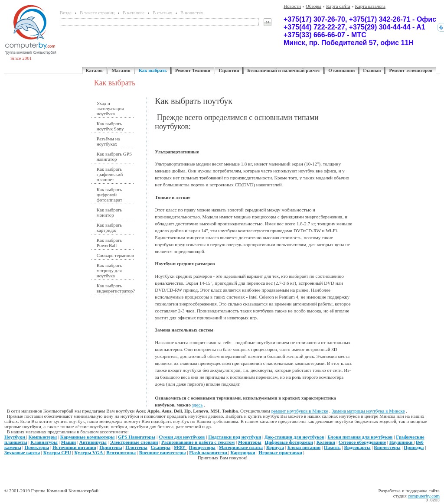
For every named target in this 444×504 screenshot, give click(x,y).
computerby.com (424, 496)
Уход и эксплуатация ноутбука (110, 108)
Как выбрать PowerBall (109, 243)
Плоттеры (136, 447)
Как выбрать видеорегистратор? (115, 288)
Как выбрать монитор (109, 212)
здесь (198, 405)
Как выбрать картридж (109, 228)
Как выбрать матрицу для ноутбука (109, 270)
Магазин (121, 70)
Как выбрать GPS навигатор (114, 156)
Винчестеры (387, 447)
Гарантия (229, 70)
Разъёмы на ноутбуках (108, 141)
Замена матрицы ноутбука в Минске (368, 411)
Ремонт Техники (193, 70)
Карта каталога (370, 6)
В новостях (192, 13)
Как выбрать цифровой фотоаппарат (109, 195)
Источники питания (74, 447)
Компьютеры (43, 437)
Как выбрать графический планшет (110, 174)
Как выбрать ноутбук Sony (110, 126)
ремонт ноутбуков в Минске (300, 411)
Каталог (95, 70)
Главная (372, 70)
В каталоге (134, 13)
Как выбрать (153, 70)
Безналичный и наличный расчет (284, 70)
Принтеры (111, 447)
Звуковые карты (22, 452)
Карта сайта (338, 6)
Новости (292, 6)
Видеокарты (357, 447)
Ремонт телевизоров (411, 70)
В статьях (162, 13)
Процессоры (202, 447)
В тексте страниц (97, 13)
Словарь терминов (115, 255)
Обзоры (313, 6)
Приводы (414, 447)
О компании (341, 70)
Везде (66, 13)
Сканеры (161, 447)
